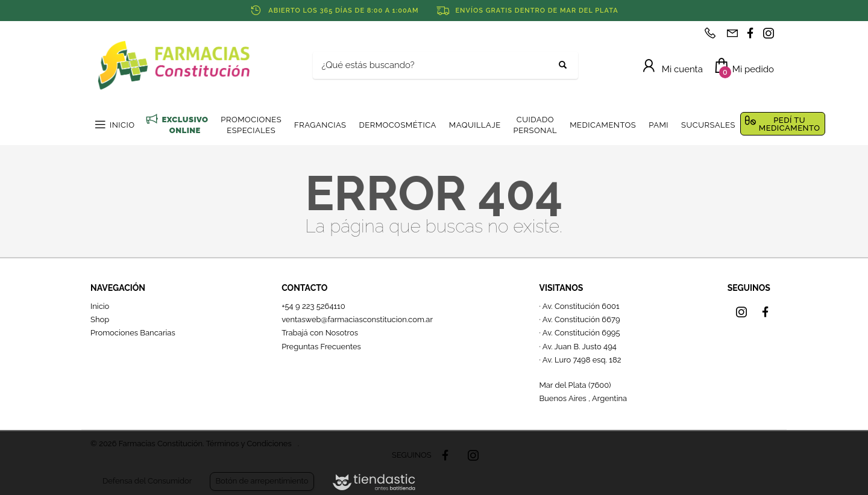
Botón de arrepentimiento (262, 481)
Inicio (100, 306)
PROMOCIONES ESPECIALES (251, 125)
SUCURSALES (708, 125)
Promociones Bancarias (133, 333)
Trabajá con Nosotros (320, 333)
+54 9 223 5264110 (313, 306)
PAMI (659, 125)
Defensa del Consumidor (147, 481)
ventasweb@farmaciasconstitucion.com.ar (357, 319)
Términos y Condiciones (248, 444)
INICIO (122, 125)
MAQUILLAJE (475, 125)
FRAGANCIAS (320, 125)
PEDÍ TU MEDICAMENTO (790, 124)
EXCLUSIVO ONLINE (185, 125)
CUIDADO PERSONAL (536, 125)
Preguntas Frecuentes (321, 347)
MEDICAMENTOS (603, 125)
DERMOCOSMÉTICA (397, 125)
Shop (100, 319)
